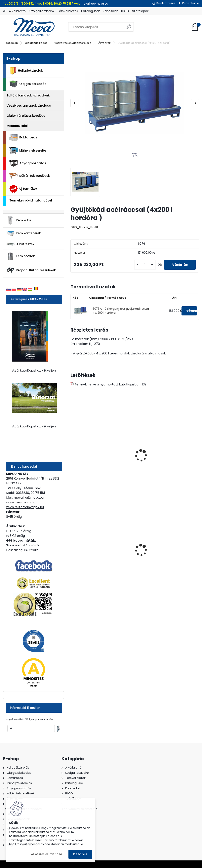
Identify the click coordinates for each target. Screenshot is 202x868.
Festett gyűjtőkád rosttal (87, 455)
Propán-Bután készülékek (31, 270)
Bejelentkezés (166, 3)
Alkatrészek (20, 244)
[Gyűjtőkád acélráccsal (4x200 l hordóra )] (135, 103)
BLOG (125, 11)
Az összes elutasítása (47, 854)
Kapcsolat (110, 11)
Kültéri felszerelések (30, 176)
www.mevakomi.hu (21, 502)
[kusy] (145, 265)
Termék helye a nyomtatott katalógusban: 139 (108, 384)
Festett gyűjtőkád (175, 453)
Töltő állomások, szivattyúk (28, 95)
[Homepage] (4, 11)
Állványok (104, 43)
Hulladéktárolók (26, 71)
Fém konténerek (24, 233)
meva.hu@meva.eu (94, 4)
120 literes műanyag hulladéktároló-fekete (178, 548)
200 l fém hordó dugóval (85, 548)
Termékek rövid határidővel (31, 200)
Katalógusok (90, 11)
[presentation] (74, 103)
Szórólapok (140, 11)
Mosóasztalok (18, 126)
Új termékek (23, 189)
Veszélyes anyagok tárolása (73, 43)
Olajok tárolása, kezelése (26, 116)
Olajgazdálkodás (36, 43)
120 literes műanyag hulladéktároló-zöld (133, 548)
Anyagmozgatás (28, 163)
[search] (129, 28)
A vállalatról (18, 11)
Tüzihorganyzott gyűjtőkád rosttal (131, 455)
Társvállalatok (68, 11)
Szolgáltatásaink (42, 11)
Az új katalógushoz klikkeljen (34, 370)
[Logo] (30, 27)
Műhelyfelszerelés (28, 151)
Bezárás (80, 854)
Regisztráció (191, 3)
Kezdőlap (12, 43)
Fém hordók (20, 256)
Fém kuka (19, 220)
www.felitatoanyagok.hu (25, 507)
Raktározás (23, 138)
